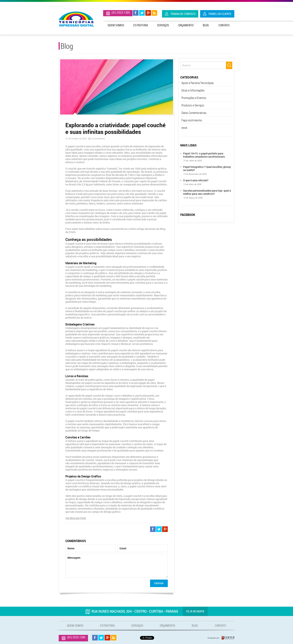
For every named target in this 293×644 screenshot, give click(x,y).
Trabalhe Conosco (183, 14)
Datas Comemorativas (194, 113)
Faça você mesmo (192, 120)
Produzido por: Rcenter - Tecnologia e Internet (221, 638)
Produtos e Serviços (193, 105)
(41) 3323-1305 (121, 13)
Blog (206, 25)
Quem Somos (116, 25)
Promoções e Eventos (194, 98)
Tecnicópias (76, 19)
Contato (224, 25)
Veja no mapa (195, 611)
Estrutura (141, 25)
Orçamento (186, 25)
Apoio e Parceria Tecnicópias (198, 83)
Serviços (163, 25)
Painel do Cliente (220, 14)
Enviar (159, 583)
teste (184, 128)
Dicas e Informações (193, 90)
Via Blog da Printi (76, 518)
